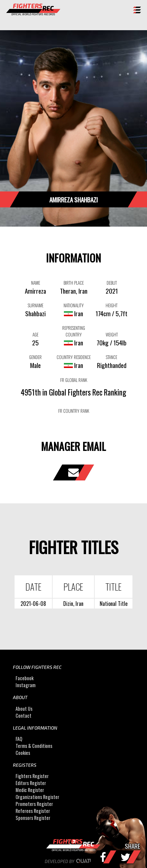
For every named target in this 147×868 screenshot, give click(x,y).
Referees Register (33, 811)
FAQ (19, 739)
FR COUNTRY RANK (74, 411)
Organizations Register (37, 797)
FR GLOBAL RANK (74, 380)
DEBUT (112, 283)
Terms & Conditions (34, 746)
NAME (36, 283)
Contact (24, 716)
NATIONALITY (74, 305)
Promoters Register (34, 804)
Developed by (74, 861)
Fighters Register (32, 776)
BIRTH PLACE (74, 283)
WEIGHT (112, 334)
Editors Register (31, 783)
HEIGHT (112, 305)
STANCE (112, 357)
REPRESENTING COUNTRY (74, 331)
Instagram (25, 685)
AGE (35, 334)
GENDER (35, 357)
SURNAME (36, 305)
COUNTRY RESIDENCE (74, 357)
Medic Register (30, 790)
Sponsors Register (33, 818)
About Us (24, 709)
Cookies (23, 753)
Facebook (24, 678)
